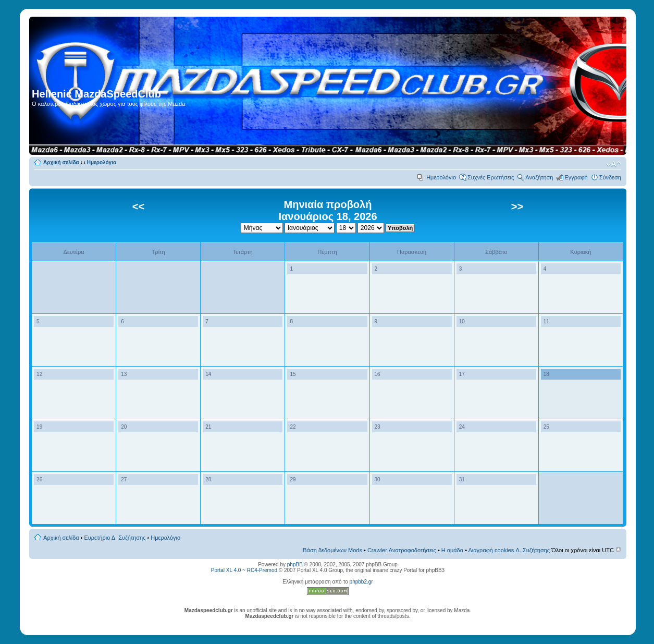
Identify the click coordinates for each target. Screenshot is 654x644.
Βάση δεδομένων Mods (332, 550)
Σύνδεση (610, 177)
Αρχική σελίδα (61, 162)
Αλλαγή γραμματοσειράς (614, 164)
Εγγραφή (576, 177)
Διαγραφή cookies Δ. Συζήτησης (509, 550)
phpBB (295, 564)
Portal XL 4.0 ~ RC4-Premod (244, 570)
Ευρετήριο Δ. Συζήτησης (115, 538)
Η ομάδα (452, 550)
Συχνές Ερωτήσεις (491, 177)
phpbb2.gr (361, 582)
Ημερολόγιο (102, 162)
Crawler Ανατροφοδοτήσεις (402, 550)
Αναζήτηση (539, 177)
